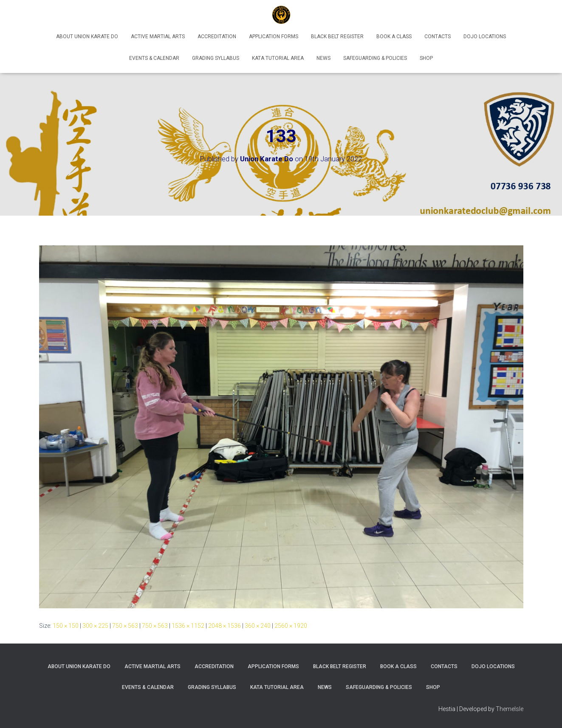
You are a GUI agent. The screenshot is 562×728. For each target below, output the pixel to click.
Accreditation (217, 37)
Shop (426, 58)
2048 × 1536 (225, 626)
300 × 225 (95, 626)
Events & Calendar (154, 58)
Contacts (438, 37)
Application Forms (274, 37)
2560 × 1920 (291, 626)
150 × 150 (66, 626)
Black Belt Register (337, 37)
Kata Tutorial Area (278, 58)
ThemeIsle (510, 709)
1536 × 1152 (188, 626)
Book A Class (394, 37)
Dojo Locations (485, 37)
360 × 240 (258, 626)
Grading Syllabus (216, 58)
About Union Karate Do (87, 37)
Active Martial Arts (158, 37)
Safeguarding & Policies (375, 58)
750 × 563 (125, 626)
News (323, 58)
